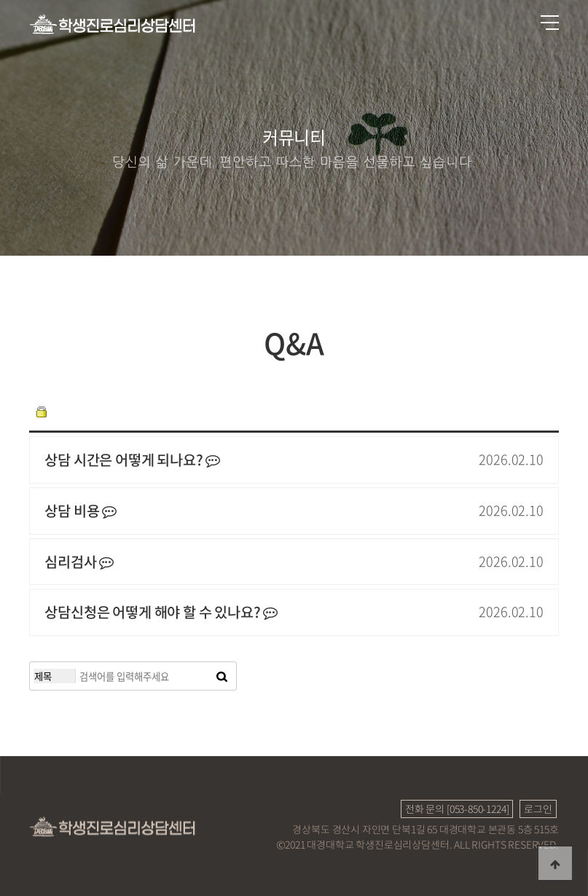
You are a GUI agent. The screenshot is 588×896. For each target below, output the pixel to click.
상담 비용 (81, 511)
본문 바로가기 (0, 0)
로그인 (538, 809)
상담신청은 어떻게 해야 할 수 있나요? (161, 612)
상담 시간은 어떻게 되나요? (132, 460)
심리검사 (79, 562)
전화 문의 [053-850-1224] (457, 809)
